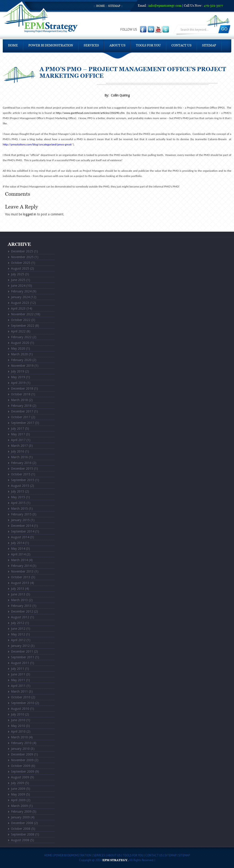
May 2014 (18, 549)
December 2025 (22, 251)
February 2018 (21, 406)
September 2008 (23, 834)
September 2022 (23, 326)
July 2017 (18, 429)
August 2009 (20, 777)
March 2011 (19, 691)
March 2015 (19, 509)
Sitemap (114, 6)
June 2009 (18, 789)
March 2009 (19, 806)
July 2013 (18, 589)
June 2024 (18, 286)
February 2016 (21, 463)
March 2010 (19, 737)
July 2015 (18, 491)
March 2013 (19, 600)
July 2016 (18, 451)
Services (91, 46)
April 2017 (18, 440)
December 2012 (22, 611)
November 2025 (22, 257)
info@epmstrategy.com (165, 6)
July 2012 (18, 623)
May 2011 (18, 680)
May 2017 (18, 434)
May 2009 (18, 794)
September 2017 (23, 423)
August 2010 (20, 709)
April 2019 (18, 383)
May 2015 (18, 497)
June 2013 (18, 594)
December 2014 (22, 526)
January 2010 (20, 749)
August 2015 (20, 486)
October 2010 (21, 697)
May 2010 (18, 726)
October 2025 (21, 263)
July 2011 (18, 669)
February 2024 (21, 291)
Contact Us (181, 46)
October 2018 (21, 394)
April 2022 (18, 331)
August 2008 (20, 840)
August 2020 (20, 343)
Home (101, 6)
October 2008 (21, 829)
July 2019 (18, 371)
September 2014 (23, 531)
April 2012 (18, 640)
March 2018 (19, 400)
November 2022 (22, 314)
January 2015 (20, 520)
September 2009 (23, 772)
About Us (117, 46)
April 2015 (18, 503)
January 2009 (20, 817)
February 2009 (21, 812)
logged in (30, 214)
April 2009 (18, 800)
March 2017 (19, 446)
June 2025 (18, 280)
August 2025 (20, 268)
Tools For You (148, 46)
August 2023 (20, 303)
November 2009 (22, 760)
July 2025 (18, 274)
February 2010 (21, 743)
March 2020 (19, 354)
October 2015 (21, 474)
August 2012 (20, 617)
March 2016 (19, 457)
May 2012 (18, 634)
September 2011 (23, 657)
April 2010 (18, 731)
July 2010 (18, 714)
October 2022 (21, 320)
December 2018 (22, 388)
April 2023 (18, 308)
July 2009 (18, 783)
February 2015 (21, 514)
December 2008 (22, 823)
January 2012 (20, 646)
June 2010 (18, 720)
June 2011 (18, 674)
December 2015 (22, 469)
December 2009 (22, 754)
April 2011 (18, 686)
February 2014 (21, 566)
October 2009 (21, 766)
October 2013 (21, 577)
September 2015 (23, 480)
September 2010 (23, 703)
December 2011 (22, 651)
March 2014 (19, 560)
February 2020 (21, 360)
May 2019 (18, 377)
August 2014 (20, 537)
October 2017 (21, 417)
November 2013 (22, 571)
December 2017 (22, 411)
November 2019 (22, 366)
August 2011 (20, 663)
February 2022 (21, 337)
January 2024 (20, 297)
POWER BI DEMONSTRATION (51, 46)
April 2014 (18, 554)
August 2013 (20, 583)
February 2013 (21, 606)
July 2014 (18, 543)
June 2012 (18, 629)
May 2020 (18, 348)
